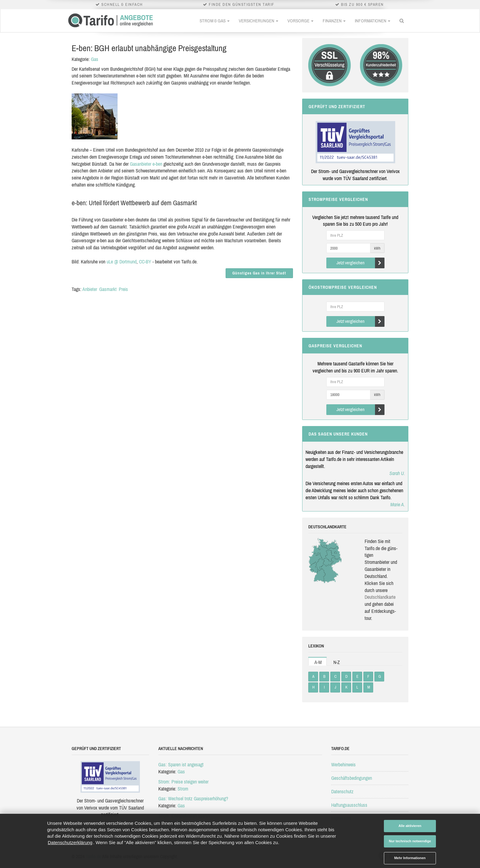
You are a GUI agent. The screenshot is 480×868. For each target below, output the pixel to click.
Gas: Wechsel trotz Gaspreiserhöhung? (193, 798)
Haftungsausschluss (349, 805)
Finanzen (334, 21)
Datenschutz (342, 791)
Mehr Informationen (410, 858)
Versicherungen (259, 21)
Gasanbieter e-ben (146, 164)
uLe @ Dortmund (122, 262)
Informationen (373, 21)
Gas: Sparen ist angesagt (181, 764)
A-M (318, 662)
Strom (183, 789)
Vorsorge (300, 21)
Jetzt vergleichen (360, 263)
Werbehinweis (343, 764)
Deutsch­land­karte (380, 597)
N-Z (337, 662)
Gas (95, 59)
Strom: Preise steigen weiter (183, 782)
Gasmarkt (108, 289)
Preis (123, 289)
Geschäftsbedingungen (352, 778)
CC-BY (145, 262)
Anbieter (90, 289)
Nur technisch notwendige (410, 841)
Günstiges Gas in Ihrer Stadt (259, 273)
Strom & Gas (215, 21)
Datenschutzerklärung (70, 842)
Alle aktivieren (410, 826)
